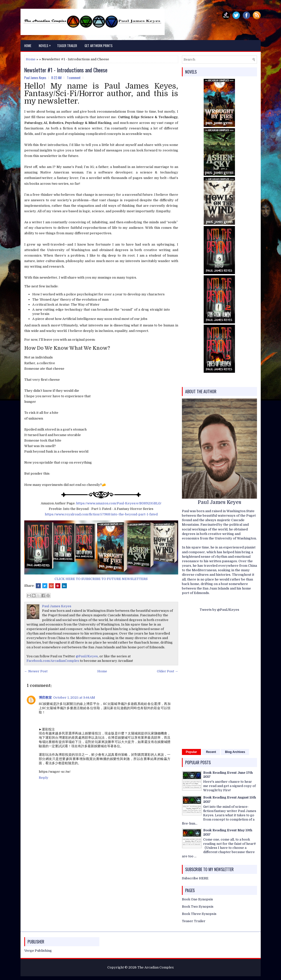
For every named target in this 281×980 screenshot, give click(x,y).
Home (28, 46)
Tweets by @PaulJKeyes (219, 610)
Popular (192, 752)
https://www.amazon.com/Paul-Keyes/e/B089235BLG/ (119, 503)
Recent (211, 752)
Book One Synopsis (197, 899)
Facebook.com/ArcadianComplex (53, 661)
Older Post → (168, 671)
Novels (46, 44)
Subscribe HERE (195, 878)
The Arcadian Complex (156, 967)
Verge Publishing (38, 951)
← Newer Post (36, 671)
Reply (44, 778)
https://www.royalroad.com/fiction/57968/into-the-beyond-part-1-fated (101, 514)
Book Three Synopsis (199, 914)
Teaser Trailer (67, 46)
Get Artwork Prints (99, 46)
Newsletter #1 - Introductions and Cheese (66, 70)
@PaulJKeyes (87, 656)
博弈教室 (45, 698)
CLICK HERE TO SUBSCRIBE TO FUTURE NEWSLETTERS (101, 579)
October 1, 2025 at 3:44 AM (74, 698)
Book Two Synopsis (198, 907)
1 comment (74, 78)
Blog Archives (235, 752)
